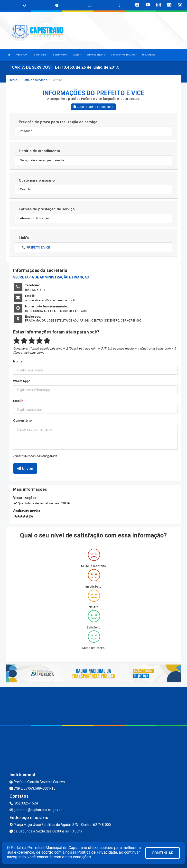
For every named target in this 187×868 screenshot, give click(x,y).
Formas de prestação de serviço (47, 209)
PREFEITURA (22, 55)
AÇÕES (77, 55)
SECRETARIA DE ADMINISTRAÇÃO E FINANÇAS (51, 277)
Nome (18, 361)
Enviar (25, 468)
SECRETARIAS (61, 55)
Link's (24, 238)
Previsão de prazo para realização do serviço (58, 122)
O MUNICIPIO (41, 55)
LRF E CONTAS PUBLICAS (124, 55)
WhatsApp (21, 381)
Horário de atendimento (39, 151)
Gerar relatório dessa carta (94, 107)
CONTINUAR (163, 853)
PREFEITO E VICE (38, 247)
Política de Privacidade (97, 852)
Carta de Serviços (35, 80)
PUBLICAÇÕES (150, 55)
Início (13, 80)
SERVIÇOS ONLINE (97, 55)
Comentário (22, 420)
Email (18, 401)
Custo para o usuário (37, 180)
